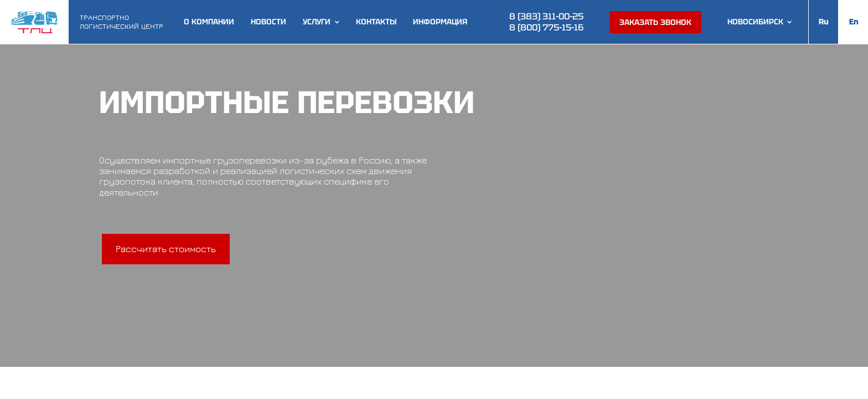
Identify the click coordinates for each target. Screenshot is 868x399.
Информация (440, 22)
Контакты (376, 22)
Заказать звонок (655, 22)
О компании (209, 22)
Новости (268, 22)
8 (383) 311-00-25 (546, 16)
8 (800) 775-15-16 (546, 27)
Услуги (317, 22)
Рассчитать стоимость (166, 249)
